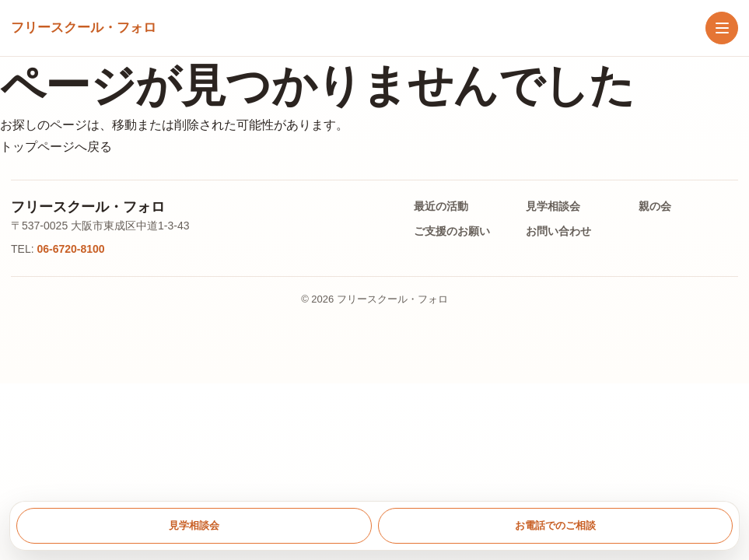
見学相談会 (553, 206)
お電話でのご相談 (555, 525)
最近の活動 (441, 206)
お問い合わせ (558, 231)
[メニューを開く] (722, 28)
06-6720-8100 (70, 249)
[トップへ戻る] (84, 28)
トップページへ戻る (56, 147)
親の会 (655, 206)
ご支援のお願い (452, 231)
